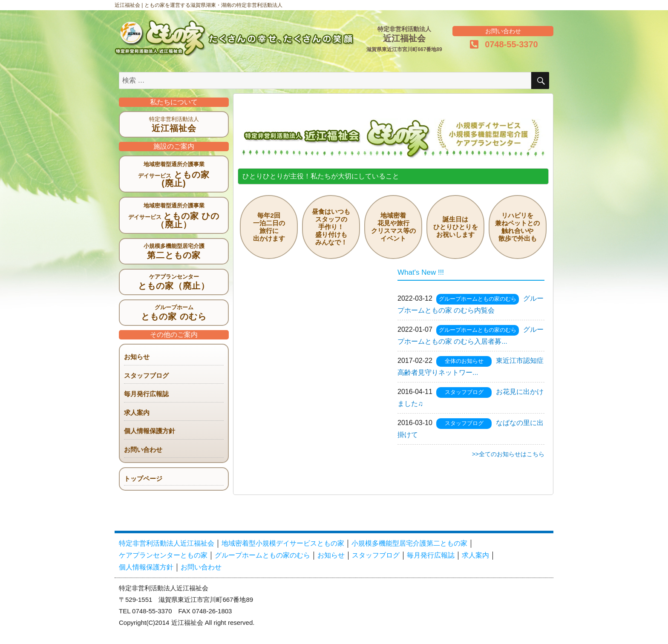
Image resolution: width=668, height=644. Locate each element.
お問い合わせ (143, 450)
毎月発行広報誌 (146, 394)
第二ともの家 (174, 255)
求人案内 (137, 413)
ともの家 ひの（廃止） (174, 220)
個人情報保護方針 (150, 431)
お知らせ (137, 357)
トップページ (143, 479)
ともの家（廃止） (174, 286)
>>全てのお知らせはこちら (508, 454)
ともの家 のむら (174, 316)
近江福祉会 (174, 128)
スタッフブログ (146, 375)
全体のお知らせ (464, 361)
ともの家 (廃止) (174, 179)
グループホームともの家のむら (478, 299)
